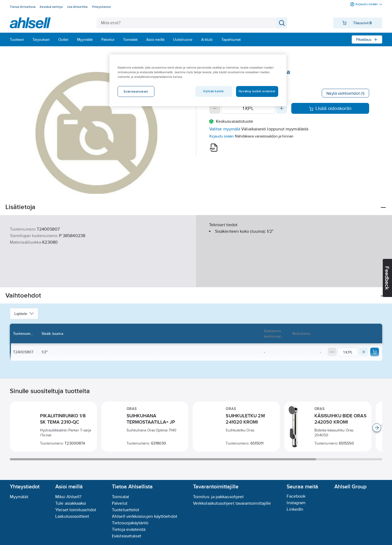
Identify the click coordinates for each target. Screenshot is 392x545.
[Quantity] (248, 108)
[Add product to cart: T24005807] (375, 352)
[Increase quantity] (281, 108)
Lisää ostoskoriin (330, 108)
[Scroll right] (377, 428)
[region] (198, 80)
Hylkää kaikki (214, 91)
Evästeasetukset (127, 536)
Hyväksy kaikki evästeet (257, 91)
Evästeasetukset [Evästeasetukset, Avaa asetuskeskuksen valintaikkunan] (136, 91)
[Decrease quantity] (215, 108)
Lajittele (24, 314)
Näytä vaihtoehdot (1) (345, 93)
